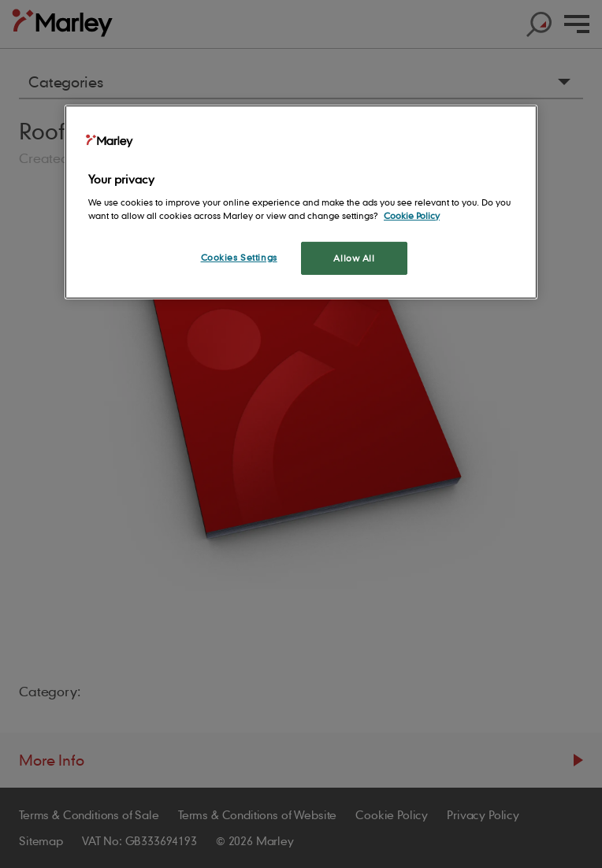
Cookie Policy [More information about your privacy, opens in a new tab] (412, 215)
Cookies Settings (239, 257)
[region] (301, 202)
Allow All (354, 258)
